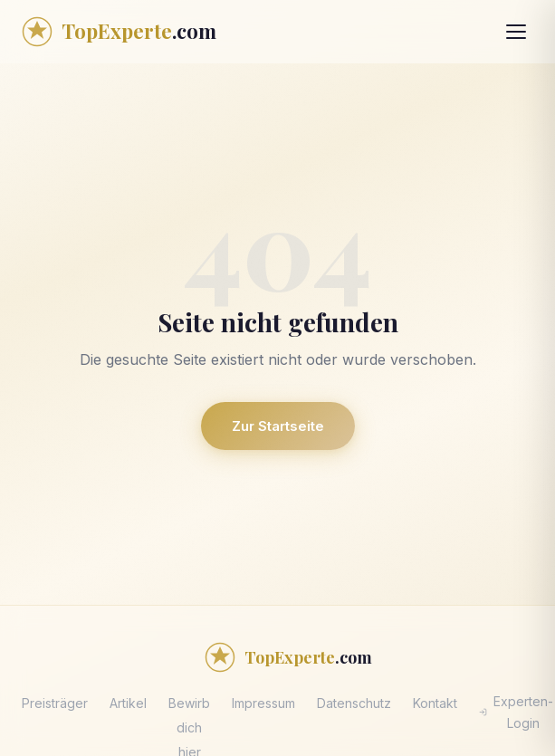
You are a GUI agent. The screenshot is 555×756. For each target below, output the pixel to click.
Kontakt (435, 703)
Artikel (128, 703)
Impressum (263, 703)
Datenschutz (354, 703)
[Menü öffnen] (516, 32)
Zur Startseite (278, 426)
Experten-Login (516, 712)
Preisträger (55, 703)
